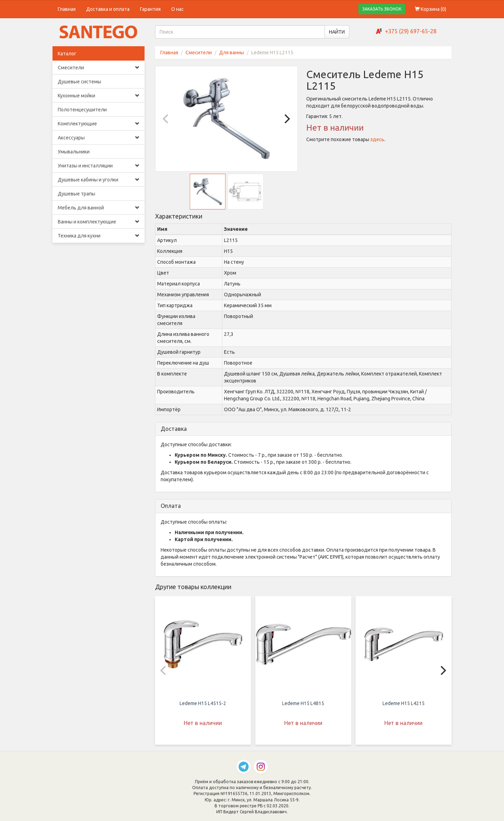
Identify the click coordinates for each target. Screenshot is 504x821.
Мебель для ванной (99, 208)
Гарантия (150, 9)
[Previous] (167, 119)
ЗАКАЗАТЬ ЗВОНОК (382, 9)
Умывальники (74, 152)
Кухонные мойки (99, 96)
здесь (377, 139)
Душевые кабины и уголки (99, 180)
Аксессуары (99, 138)
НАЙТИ (337, 32)
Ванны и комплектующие (99, 222)
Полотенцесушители (82, 110)
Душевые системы (79, 82)
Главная (67, 9)
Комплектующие (99, 124)
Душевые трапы (76, 194)
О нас (177, 9)
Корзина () (430, 9)
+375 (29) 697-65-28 (411, 31)
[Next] (286, 119)
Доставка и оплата (108, 9)
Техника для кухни (99, 236)
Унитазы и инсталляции (99, 166)
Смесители (99, 68)
